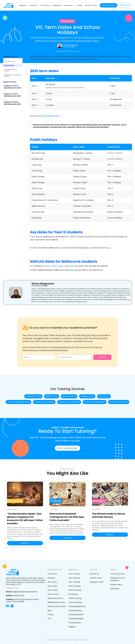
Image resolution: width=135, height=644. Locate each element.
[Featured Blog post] (13, 87)
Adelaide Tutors (87, 396)
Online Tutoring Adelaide (95, 402)
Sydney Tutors (52, 396)
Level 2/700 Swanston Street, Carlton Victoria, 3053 (22, 601)
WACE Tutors (53, 594)
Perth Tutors (104, 396)
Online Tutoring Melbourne (18, 402)
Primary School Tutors (57, 606)
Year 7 (62, 266)
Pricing (79, 5)
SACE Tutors (53, 590)
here (108, 248)
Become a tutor (91, 5)
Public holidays (9, 65)
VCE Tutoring (74, 574)
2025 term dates (9, 61)
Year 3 (48, 266)
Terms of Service (117, 574)
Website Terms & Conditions (118, 579)
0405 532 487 (125, 5)
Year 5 (55, 266)
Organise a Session (109, 5)
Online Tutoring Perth (119, 402)
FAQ (49, 619)
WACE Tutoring (75, 590)
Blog (49, 610)
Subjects (72, 627)
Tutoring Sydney (75, 610)
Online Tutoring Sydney (44, 402)
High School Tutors (55, 598)
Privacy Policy (116, 585)
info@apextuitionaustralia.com (22, 592)
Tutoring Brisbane (76, 615)
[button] (23, 5)
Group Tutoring (75, 602)
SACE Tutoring (74, 586)
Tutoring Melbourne (77, 606)
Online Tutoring (75, 598)
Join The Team (96, 578)
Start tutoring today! (67, 448)
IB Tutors (51, 578)
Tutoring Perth (75, 623)
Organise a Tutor (97, 582)
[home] (8, 5)
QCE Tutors (52, 586)
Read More (25, 543)
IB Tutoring (73, 594)
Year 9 (73, 266)
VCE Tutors (52, 574)
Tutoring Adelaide (76, 619)
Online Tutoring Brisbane (69, 402)
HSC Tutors (52, 582)
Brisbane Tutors (69, 396)
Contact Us (94, 574)
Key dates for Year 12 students (11, 70)
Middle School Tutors (56, 602)
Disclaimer (115, 589)
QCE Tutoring (74, 582)
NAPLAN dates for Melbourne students (13, 76)
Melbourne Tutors (33, 396)
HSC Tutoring (74, 578)
